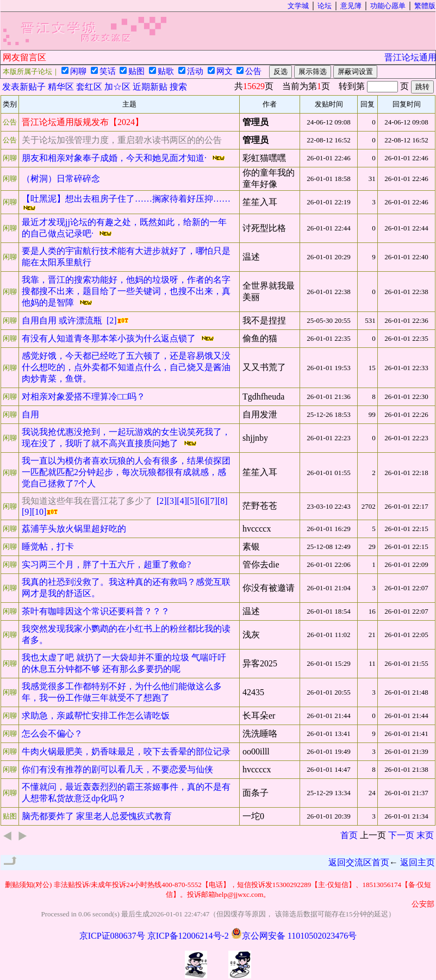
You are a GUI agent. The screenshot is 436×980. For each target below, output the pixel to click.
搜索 (178, 87)
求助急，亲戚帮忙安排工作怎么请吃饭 (97, 716)
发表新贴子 (24, 87)
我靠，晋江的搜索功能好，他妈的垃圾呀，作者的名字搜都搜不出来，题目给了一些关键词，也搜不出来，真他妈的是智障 (126, 291)
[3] (172, 501)
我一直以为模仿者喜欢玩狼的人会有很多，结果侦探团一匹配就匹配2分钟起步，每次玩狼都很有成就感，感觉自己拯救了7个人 (126, 472)
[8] (223, 501)
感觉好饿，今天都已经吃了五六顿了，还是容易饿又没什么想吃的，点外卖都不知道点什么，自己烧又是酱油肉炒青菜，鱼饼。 (126, 367)
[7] (212, 501)
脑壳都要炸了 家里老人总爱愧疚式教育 (98, 816)
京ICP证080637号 (112, 936)
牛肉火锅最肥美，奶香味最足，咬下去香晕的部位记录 (127, 751)
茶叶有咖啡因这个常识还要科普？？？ (97, 611)
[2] (112, 320)
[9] (27, 512)
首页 (349, 835)
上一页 (373, 835)
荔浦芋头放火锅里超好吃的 (75, 529)
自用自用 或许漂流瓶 (64, 320)
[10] (39, 512)
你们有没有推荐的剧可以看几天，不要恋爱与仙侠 (119, 769)
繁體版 (425, 6)
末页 (425, 835)
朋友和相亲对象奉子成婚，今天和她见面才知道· (116, 158)
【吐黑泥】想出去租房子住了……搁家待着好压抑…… (127, 199)
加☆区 (117, 87)
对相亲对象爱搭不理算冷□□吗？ (85, 397)
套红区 (89, 87)
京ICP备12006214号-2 (188, 936)
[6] (203, 501)
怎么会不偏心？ (53, 734)
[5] (192, 501)
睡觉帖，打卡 (49, 547)
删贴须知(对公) (29, 885)
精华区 (61, 87)
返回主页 (418, 862)
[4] (182, 501)
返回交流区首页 (359, 862)
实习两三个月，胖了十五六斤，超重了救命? (107, 564)
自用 (32, 414)
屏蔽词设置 (355, 71)
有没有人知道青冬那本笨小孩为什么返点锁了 (111, 338)
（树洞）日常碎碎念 (62, 179)
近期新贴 (150, 87)
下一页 (401, 835)
